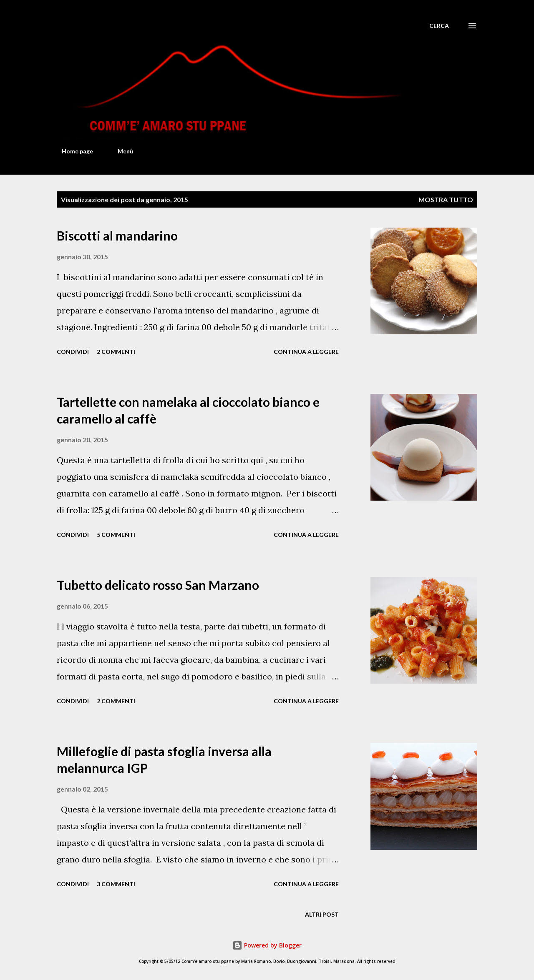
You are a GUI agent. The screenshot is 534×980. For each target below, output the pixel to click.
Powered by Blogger (267, 945)
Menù (120, 151)
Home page (72, 151)
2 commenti (116, 352)
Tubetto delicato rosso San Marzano (158, 585)
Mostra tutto (446, 199)
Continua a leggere (306, 352)
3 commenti (116, 884)
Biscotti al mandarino (117, 236)
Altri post (322, 914)
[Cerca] (439, 26)
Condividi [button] (73, 352)
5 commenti (116, 535)
